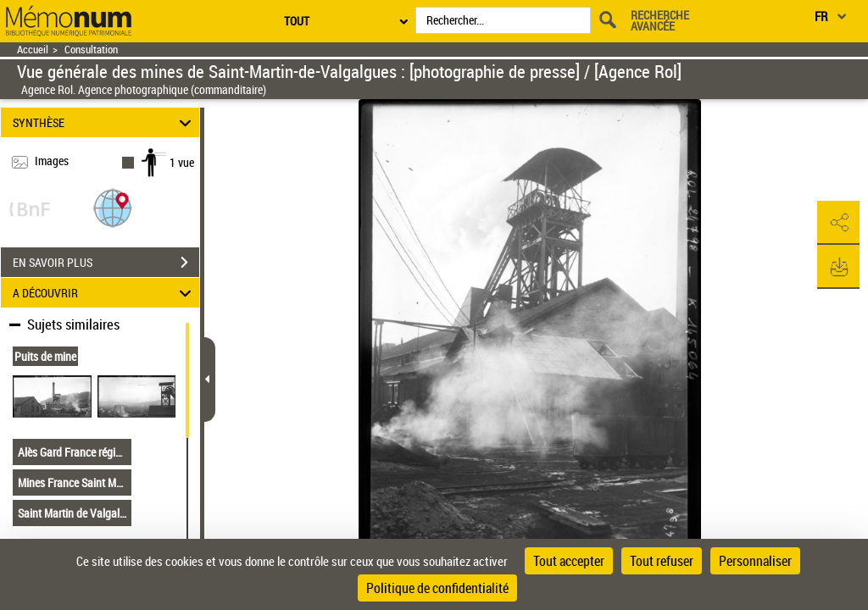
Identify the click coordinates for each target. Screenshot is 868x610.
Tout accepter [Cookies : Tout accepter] (569, 561)
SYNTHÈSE (105, 122)
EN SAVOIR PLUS (106, 263)
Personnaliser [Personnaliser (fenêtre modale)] (755, 561)
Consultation (91, 50)
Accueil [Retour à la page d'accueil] (33, 50)
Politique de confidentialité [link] (437, 588)
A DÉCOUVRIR (105, 293)
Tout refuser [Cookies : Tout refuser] (662, 561)
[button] (113, 207)
